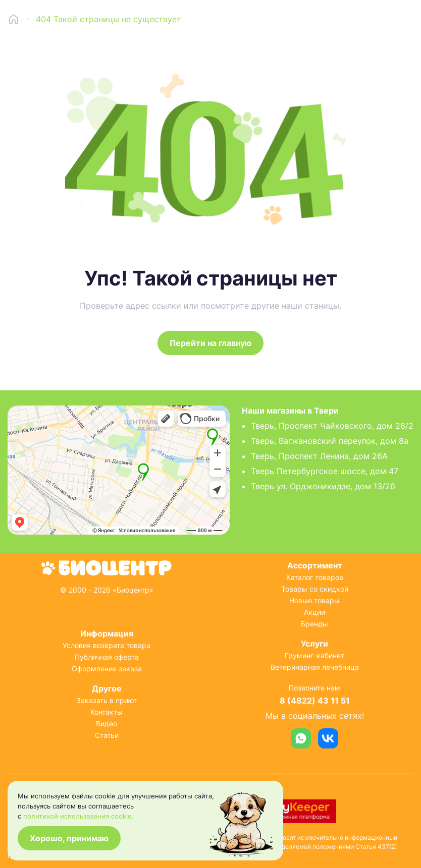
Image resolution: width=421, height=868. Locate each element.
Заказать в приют (107, 700)
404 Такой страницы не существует (109, 19)
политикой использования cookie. (78, 816)
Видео (107, 724)
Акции (314, 612)
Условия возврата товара (107, 645)
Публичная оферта (107, 657)
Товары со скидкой (315, 589)
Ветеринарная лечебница (315, 667)
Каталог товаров (315, 577)
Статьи (107, 735)
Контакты (107, 712)
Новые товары (314, 600)
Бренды (314, 624)
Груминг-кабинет (314, 655)
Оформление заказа (107, 669)
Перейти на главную (210, 343)
